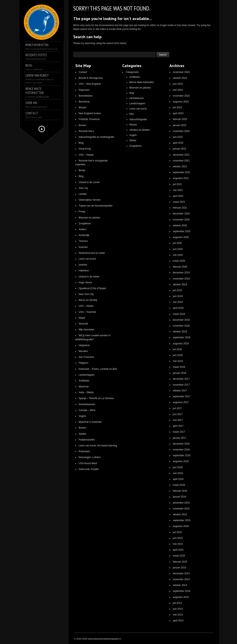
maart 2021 (179, 202)
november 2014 (181, 579)
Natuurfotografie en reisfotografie (96, 137)
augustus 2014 (181, 597)
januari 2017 (180, 438)
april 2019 (178, 308)
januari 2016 (180, 497)
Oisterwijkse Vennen (90, 200)
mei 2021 (178, 190)
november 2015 (181, 509)
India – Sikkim (86, 392)
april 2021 (178, 196)
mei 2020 (178, 255)
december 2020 (181, 214)
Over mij (83, 188)
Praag (82, 212)
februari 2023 (180, 119)
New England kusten (90, 113)
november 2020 (181, 220)
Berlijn (82, 170)
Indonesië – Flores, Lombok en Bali (98, 369)
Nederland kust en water (92, 253)
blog (132, 93)
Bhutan (83, 108)
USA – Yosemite (87, 312)
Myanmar (84, 387)
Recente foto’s (87, 131)
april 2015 (178, 550)
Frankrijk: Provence (89, 119)
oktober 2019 (180, 285)
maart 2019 (179, 314)
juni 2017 (178, 414)
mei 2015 (178, 544)
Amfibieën (84, 381)
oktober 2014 (180, 585)
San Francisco (87, 357)
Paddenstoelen (87, 440)
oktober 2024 (180, 78)
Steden (83, 434)
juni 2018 (178, 355)
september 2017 (182, 396)
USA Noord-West (88, 463)
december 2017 (181, 379)
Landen (83, 194)
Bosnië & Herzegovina (91, 78)
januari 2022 (180, 149)
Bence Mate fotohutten (142, 82)
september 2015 (182, 520)
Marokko (83, 351)
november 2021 (181, 161)
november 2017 (181, 385)
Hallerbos (84, 271)
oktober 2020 (180, 226)
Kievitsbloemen (87, 404)
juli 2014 (177, 603)
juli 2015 (177, 532)
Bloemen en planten (90, 218)
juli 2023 (177, 108)
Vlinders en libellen (140, 130)
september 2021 (182, 172)
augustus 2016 (181, 461)
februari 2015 (180, 562)
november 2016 (181, 450)
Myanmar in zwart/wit (90, 422)
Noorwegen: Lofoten (90, 457)
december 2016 (181, 444)
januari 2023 (180, 125)
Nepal (82, 318)
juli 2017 (177, 408)
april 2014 (178, 621)
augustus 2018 (181, 344)
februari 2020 (180, 267)
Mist (132, 114)
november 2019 (181, 279)
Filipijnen (83, 363)
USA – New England (90, 84)
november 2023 (181, 96)
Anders (83, 229)
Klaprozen (84, 90)
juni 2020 (178, 249)
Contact (83, 72)
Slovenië (83, 324)
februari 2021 (180, 208)
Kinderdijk (84, 235)
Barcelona (84, 102)
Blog (81, 143)
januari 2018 (180, 373)
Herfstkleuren (137, 98)
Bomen (83, 125)
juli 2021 (177, 184)
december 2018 (181, 320)
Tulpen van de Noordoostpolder (96, 206)
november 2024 (181, 72)
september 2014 (182, 591)
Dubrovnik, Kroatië (89, 469)
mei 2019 (178, 302)
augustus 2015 (181, 526)
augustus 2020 (181, 237)
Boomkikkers (86, 96)
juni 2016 (178, 467)
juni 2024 (178, 84)
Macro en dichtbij (88, 300)
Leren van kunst (87, 259)
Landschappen (87, 375)
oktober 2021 (180, 167)
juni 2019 (178, 296)
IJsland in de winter (89, 277)
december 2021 (181, 155)
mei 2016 (178, 473)
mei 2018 (178, 361)
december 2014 (181, 573)
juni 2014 (178, 609)
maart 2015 (179, 556)
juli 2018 (177, 349)
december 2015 (181, 503)
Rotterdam (84, 451)
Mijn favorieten (87, 330)
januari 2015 (180, 568)
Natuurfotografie (138, 119)
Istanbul (83, 265)
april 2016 (178, 479)
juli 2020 (177, 243)
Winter (133, 140)
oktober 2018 (180, 332)
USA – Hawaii (86, 155)
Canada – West (87, 410)
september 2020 (182, 231)
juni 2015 (178, 538)
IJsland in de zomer (89, 182)
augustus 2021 (181, 178)
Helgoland (84, 345)
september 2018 (182, 337)
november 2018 (181, 326)
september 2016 (182, 455)
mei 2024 (178, 90)
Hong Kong (85, 149)
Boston (82, 428)
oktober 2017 (180, 391)
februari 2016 (180, 491)
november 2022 (181, 131)
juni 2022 (178, 137)
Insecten (83, 247)
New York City (86, 294)
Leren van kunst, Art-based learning (98, 446)
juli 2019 (177, 290)
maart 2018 (179, 367)
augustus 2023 (181, 102)
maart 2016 (179, 485)
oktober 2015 (180, 514)
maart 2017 (179, 432)
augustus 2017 (181, 402)
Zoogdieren (85, 223)
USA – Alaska (86, 306)
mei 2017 (178, 420)
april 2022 (178, 143)
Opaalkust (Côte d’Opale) (92, 288)
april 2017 (178, 426)
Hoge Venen (85, 282)
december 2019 (181, 273)
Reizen (133, 125)
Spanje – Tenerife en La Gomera (96, 398)
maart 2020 (179, 261)
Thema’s (83, 241)
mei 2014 (178, 615)
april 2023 (178, 113)
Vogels (82, 416)
